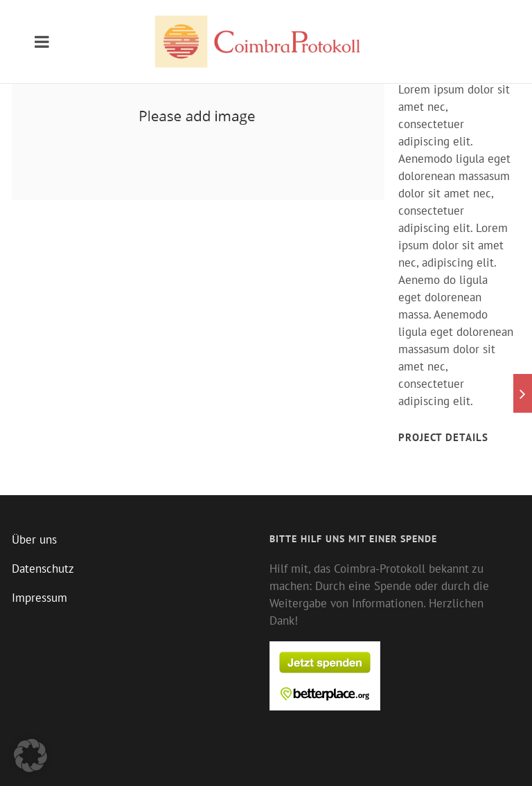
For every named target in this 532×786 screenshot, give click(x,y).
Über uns (34, 539)
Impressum (39, 598)
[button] (30, 756)
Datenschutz (43, 569)
